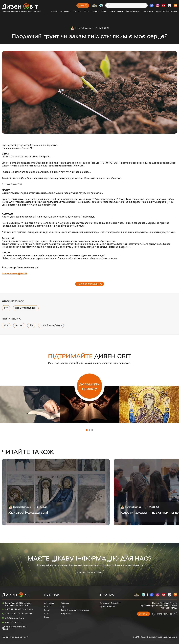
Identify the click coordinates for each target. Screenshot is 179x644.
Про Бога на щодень (26, 308)
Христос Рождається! (28, 512)
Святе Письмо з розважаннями (75, 610)
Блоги (86, 11)
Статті (77, 11)
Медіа (95, 11)
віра (6, 325)
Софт (104, 11)
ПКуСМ (54, 11)
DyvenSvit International (167, 11)
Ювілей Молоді (133, 11)
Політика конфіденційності (15, 637)
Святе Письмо (116, 11)
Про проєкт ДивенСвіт (110, 603)
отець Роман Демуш (51, 325)
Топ (6, 308)
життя (19, 325)
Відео (47, 617)
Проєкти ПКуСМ (107, 607)
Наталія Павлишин (84, 28)
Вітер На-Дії (66, 614)
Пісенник (65, 603)
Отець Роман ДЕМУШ (14, 273)
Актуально (65, 11)
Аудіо (47, 614)
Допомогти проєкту (89, 386)
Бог (31, 325)
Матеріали (148, 11)
